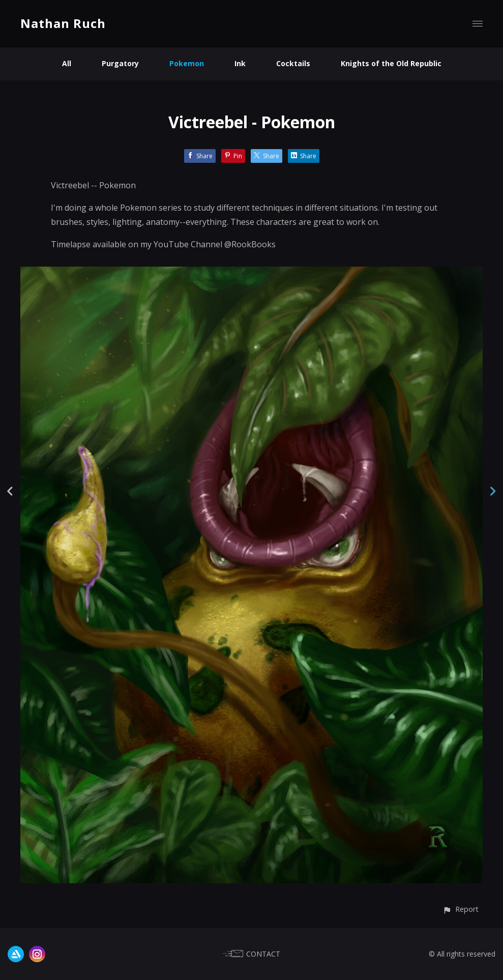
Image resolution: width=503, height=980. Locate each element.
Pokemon (187, 63)
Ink (240, 63)
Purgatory (120, 63)
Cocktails (293, 63)
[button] (461, 909)
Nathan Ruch (63, 23)
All (67, 63)
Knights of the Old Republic (391, 63)
